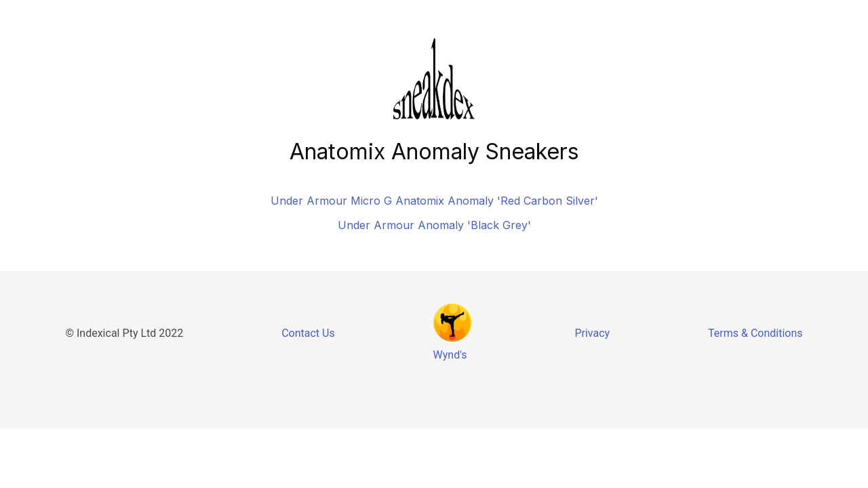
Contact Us (308, 333)
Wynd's (450, 355)
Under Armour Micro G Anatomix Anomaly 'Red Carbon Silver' (434, 201)
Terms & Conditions (755, 333)
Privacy (592, 333)
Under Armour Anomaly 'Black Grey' (434, 225)
